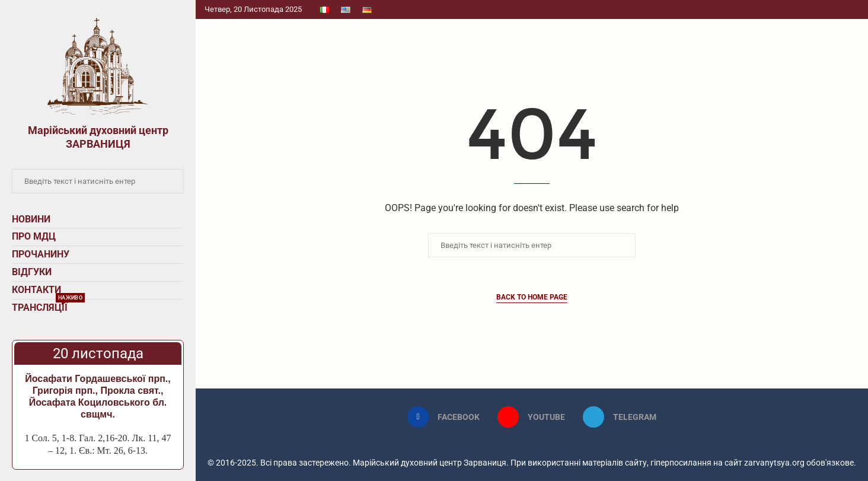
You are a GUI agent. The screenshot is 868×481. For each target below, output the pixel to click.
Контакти (36, 290)
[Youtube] (531, 417)
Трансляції (48, 306)
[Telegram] (620, 417)
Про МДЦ (34, 236)
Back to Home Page (532, 297)
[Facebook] (443, 417)
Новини (31, 219)
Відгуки (32, 272)
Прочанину (41, 254)
